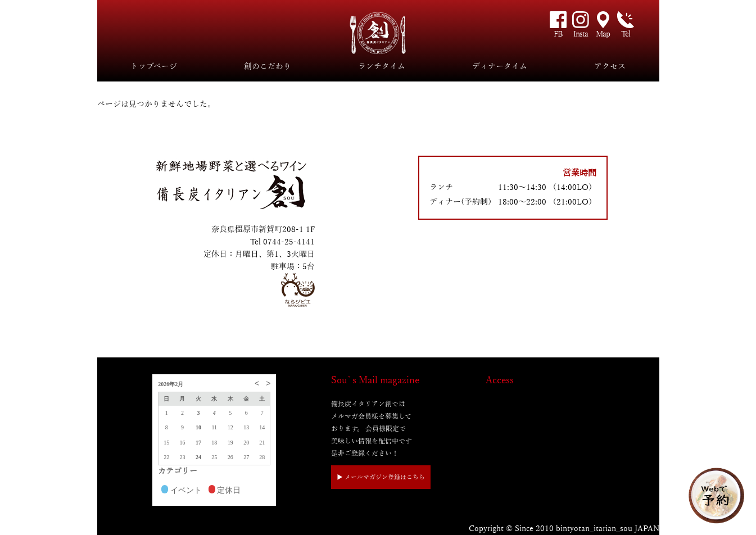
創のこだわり (268, 67)
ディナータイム (500, 67)
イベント (182, 491)
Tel (626, 34)
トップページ (154, 67)
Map (603, 34)
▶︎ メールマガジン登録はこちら (381, 477)
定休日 (225, 491)
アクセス (610, 67)
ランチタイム (382, 67)
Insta (581, 34)
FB (558, 34)
